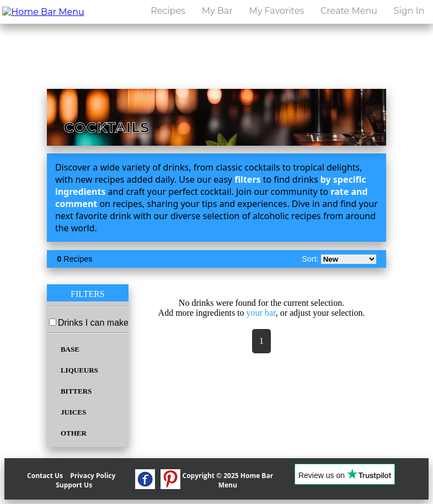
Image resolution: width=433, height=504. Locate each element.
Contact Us (45, 476)
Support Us (74, 485)
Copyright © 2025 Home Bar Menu (228, 480)
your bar (261, 313)
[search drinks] (294, 40)
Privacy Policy (93, 476)
